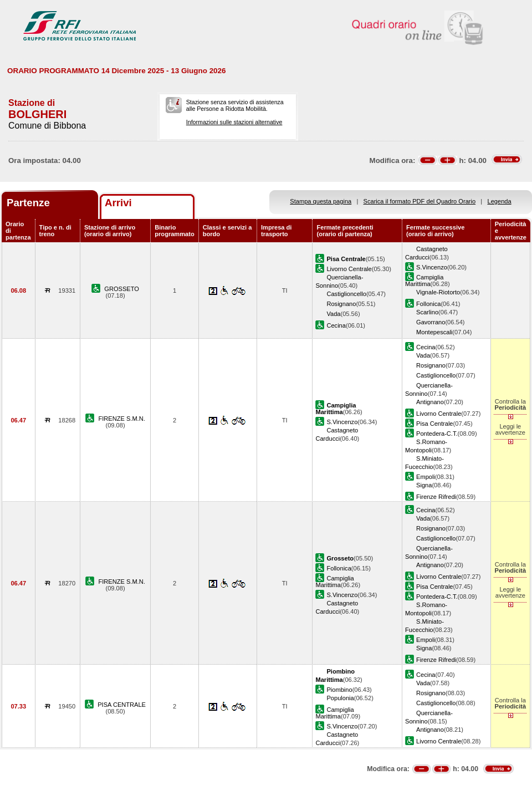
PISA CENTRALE (122, 705)
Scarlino (427, 312)
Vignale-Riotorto (438, 292)
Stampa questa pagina (321, 201)
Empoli (426, 477)
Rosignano (341, 304)
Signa (424, 485)
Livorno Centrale (349, 269)
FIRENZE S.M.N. (121, 419)
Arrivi (118, 203)
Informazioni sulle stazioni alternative (234, 122)
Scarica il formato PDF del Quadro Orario (420, 201)
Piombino (339, 690)
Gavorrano (431, 322)
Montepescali (434, 332)
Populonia (340, 698)
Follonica (428, 304)
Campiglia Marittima (424, 281)
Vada (333, 314)
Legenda (500, 201)
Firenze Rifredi (436, 497)
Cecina (336, 325)
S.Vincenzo (432, 267)
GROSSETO (122, 289)
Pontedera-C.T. (437, 434)
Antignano (430, 402)
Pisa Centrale (435, 424)
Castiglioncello (346, 294)
